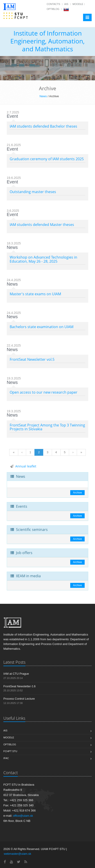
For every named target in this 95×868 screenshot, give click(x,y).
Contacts (53, 4)
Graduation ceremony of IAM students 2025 (47, 159)
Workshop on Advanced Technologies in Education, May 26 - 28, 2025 (43, 259)
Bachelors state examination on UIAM (42, 327)
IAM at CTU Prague (16, 674)
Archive (77, 493)
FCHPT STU (10, 751)
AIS (66, 4)
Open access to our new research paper (44, 392)
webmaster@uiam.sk (18, 854)
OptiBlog (53, 9)
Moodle (78, 4)
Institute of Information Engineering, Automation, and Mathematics (47, 41)
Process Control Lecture (19, 699)
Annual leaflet (26, 466)
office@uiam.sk (23, 816)
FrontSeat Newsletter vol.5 (32, 359)
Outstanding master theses (33, 192)
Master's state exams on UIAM (35, 294)
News (43, 96)
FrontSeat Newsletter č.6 (19, 686)
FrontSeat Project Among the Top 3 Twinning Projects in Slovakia (47, 427)
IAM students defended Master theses (42, 225)
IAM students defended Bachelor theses (43, 126)
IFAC (6, 758)
